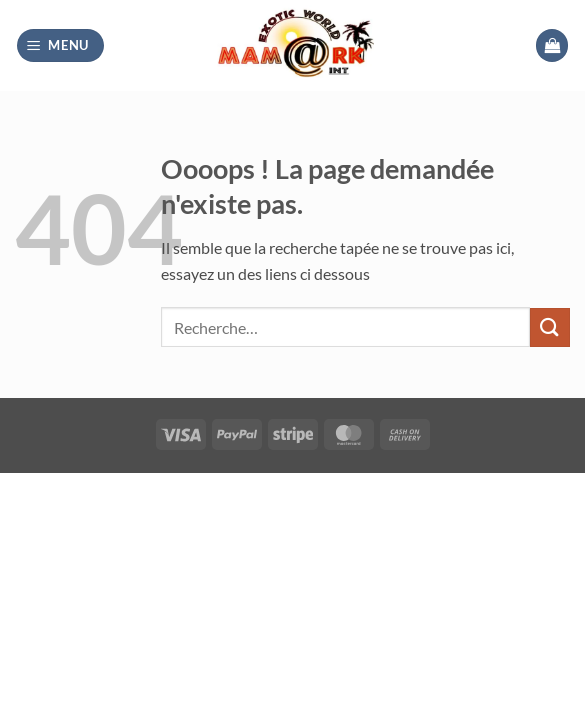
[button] (61, 45)
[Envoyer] (550, 327)
